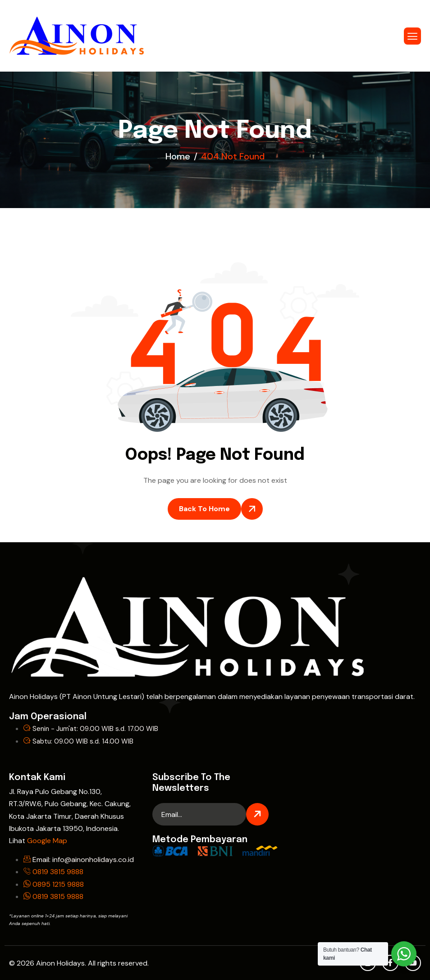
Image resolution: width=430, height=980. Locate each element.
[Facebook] (390, 963)
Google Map (47, 841)
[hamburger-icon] (412, 36)
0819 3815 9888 (58, 872)
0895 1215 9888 (58, 884)
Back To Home (204, 509)
